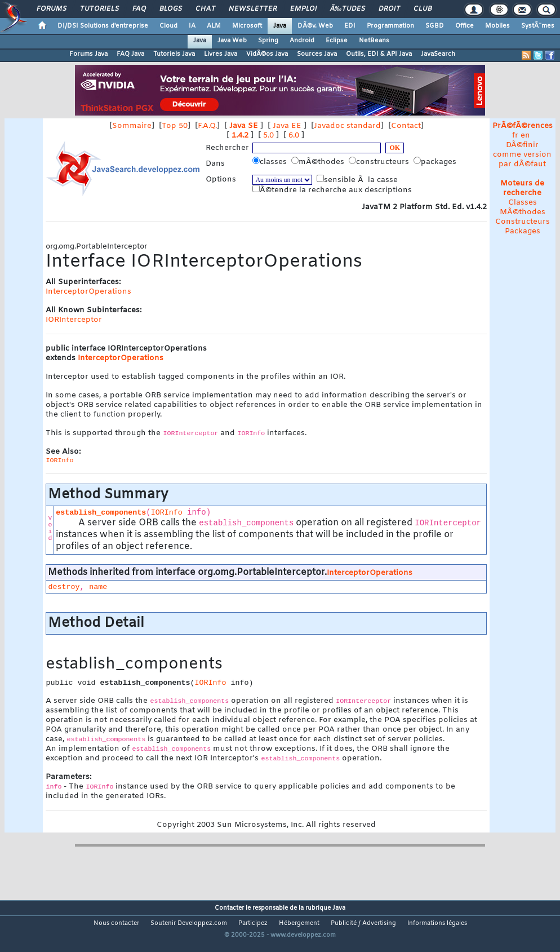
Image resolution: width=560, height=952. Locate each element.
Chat (205, 9)
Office (465, 26)
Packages (523, 231)
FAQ (139, 9)
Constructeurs (523, 222)
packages (436, 162)
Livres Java (221, 54)
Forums (52, 9)
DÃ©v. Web (315, 26)
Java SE (244, 126)
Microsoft (247, 26)
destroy (64, 587)
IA (192, 26)
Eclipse (337, 41)
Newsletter (253, 9)
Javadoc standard (347, 126)
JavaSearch (438, 54)
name (98, 587)
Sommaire (132, 126)
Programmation (390, 26)
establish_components (101, 513)
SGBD (435, 26)
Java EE (287, 126)
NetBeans (374, 41)
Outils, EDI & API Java (379, 54)
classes (271, 162)
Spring (268, 41)
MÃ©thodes (523, 212)
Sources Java (317, 54)
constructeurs (380, 162)
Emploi (303, 9)
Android (302, 41)
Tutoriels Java (174, 54)
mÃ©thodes (319, 162)
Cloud (168, 26)
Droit (389, 9)
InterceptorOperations (88, 292)
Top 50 (175, 126)
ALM (214, 26)
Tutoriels (99, 9)
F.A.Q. (207, 126)
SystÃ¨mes (538, 26)
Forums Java (88, 54)
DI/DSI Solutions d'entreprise (103, 26)
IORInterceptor (74, 320)
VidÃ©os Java (267, 54)
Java (280, 26)
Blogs (171, 9)
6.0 (294, 136)
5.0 (268, 136)
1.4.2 (240, 136)
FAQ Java (130, 54)
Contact (406, 126)
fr (515, 136)
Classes (523, 203)
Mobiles (497, 26)
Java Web (232, 41)
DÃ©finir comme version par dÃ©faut (522, 155)
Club (423, 9)
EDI (350, 26)
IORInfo (167, 513)
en (525, 136)
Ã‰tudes (348, 9)
